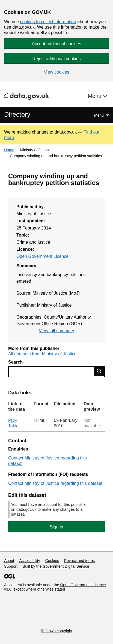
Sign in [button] (57, 527)
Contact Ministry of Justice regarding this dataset (55, 483)
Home (9, 150)
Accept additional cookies (57, 44)
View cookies (56, 72)
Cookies (52, 561)
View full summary (56, 331)
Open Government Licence (42, 256)
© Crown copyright (56, 631)
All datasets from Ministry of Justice (42, 354)
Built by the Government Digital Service (56, 566)
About (9, 561)
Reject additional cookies (57, 59)
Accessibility (29, 561)
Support (11, 566)
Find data (99, 371)
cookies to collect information (48, 22)
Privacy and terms (79, 561)
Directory (17, 114)
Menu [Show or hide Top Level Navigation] (99, 115)
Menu (95, 96)
